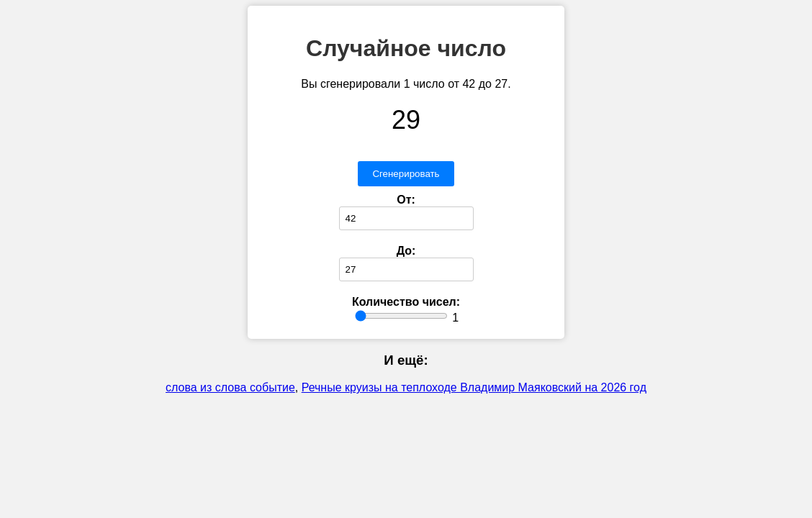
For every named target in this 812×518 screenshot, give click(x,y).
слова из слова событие (230, 387)
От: (406, 200)
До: (406, 251)
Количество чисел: (406, 302)
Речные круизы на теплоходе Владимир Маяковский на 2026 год (474, 387)
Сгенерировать (406, 174)
